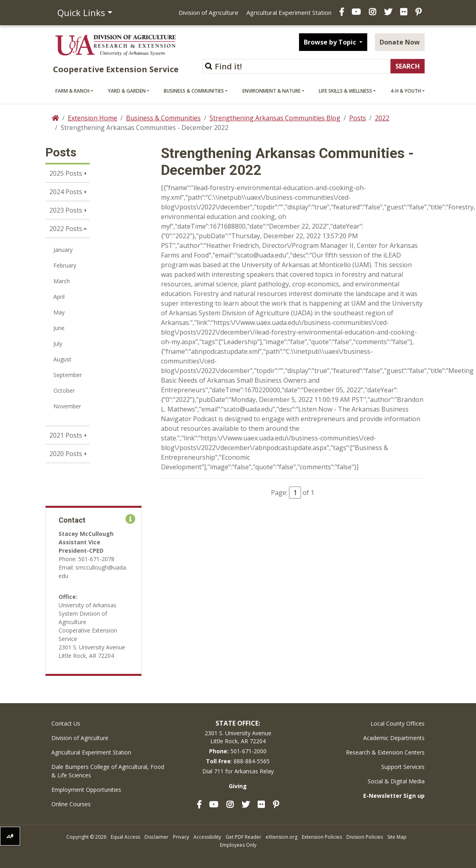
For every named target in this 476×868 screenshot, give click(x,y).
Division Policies (365, 837)
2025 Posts (66, 173)
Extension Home (93, 118)
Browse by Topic (331, 42)
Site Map (397, 837)
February (65, 265)
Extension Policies (322, 837)
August (62, 359)
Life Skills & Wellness (345, 91)
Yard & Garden (127, 91)
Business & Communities (194, 91)
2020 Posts (66, 454)
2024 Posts (66, 192)
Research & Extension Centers (385, 752)
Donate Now (400, 42)
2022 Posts (66, 229)
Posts (358, 118)
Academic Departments (394, 738)
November (67, 406)
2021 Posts (66, 435)
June (59, 328)
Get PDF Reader (243, 837)
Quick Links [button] (81, 12)
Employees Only (238, 845)
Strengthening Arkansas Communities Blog (275, 118)
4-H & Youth (406, 91)
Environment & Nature (272, 91)
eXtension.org (282, 837)
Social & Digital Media (396, 781)
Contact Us (66, 723)
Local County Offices (398, 723)
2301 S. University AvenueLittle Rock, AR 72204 (238, 737)
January (63, 250)
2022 (382, 118)
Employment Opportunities (86, 790)
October (64, 390)
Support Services (403, 767)
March (62, 281)
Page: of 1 (293, 493)
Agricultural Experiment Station (289, 12)
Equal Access (125, 837)
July (58, 344)
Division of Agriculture (209, 12)
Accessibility (207, 837)
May (59, 312)
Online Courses (71, 804)
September (68, 375)
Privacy (181, 837)
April (59, 297)
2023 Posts (66, 210)
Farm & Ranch (72, 91)
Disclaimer (157, 837)
